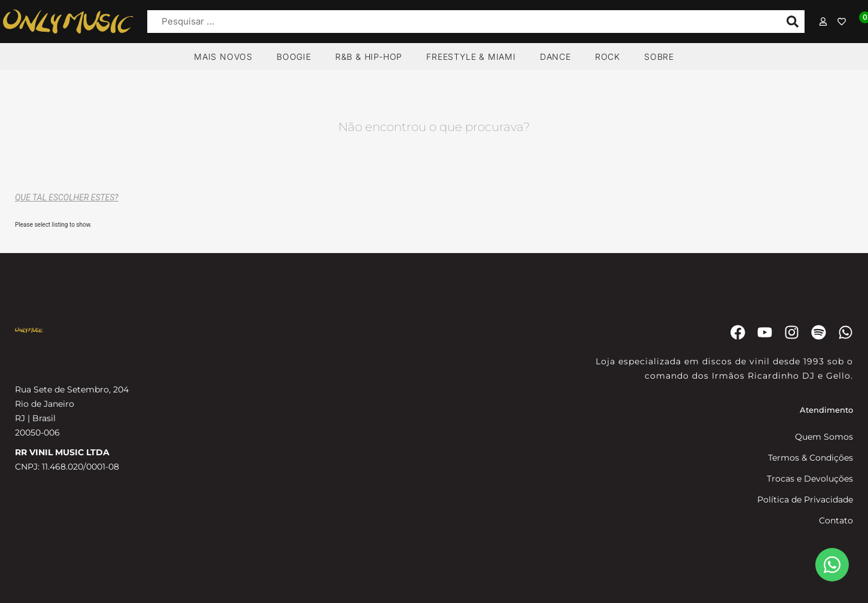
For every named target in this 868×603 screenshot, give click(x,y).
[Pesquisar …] (461, 22)
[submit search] (793, 22)
